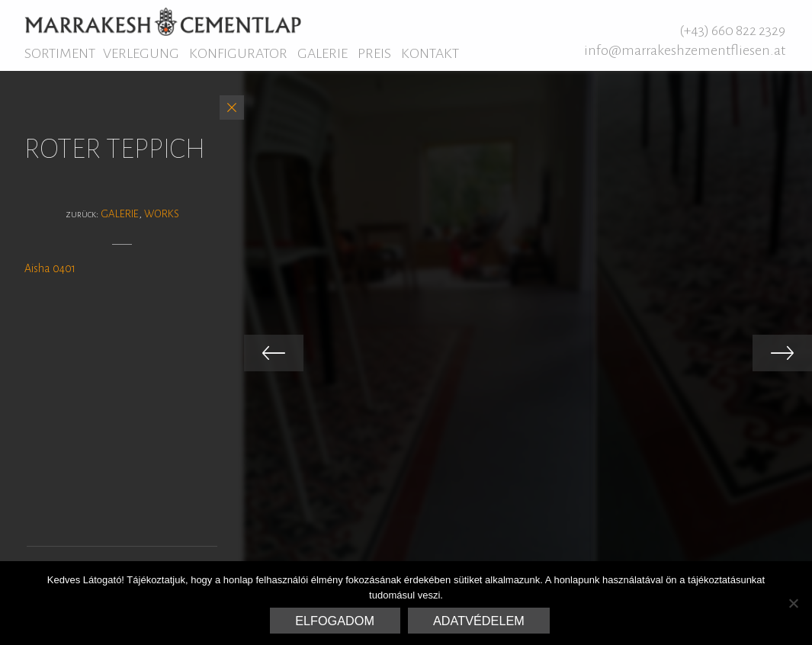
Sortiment (60, 53)
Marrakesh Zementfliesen (163, 21)
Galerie (323, 53)
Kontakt (430, 53)
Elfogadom (335, 621)
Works (162, 214)
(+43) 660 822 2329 (732, 30)
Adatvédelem (479, 621)
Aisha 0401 (50, 268)
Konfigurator (238, 53)
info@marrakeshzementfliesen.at (685, 50)
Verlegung (141, 53)
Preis (374, 53)
